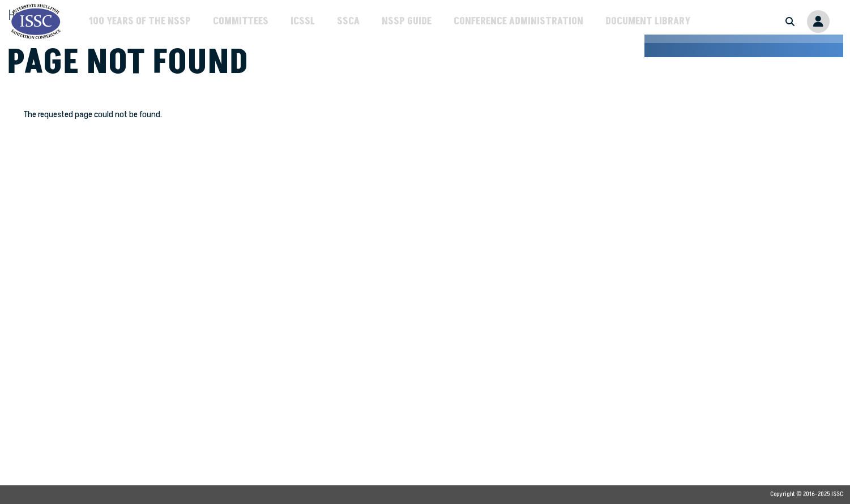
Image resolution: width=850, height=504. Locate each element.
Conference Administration (518, 21)
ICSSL (303, 21)
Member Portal (818, 22)
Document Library (648, 21)
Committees (241, 21)
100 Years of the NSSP (140, 21)
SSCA (348, 21)
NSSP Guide (407, 21)
